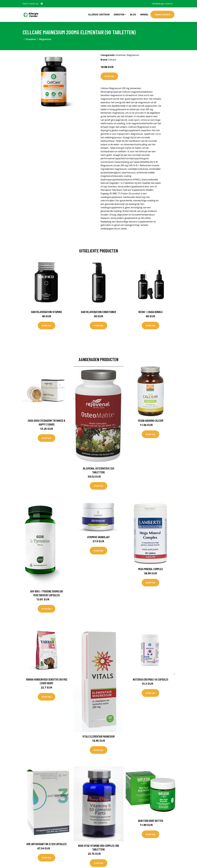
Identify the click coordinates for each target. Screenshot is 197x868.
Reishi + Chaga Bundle (151, 312)
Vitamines (31, 39)
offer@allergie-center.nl (162, 4)
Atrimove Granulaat (99, 537)
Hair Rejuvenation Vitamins (47, 312)
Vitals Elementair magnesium (99, 736)
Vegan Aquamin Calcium (151, 421)
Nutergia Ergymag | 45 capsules (150, 679)
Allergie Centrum (99, 15)
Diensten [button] (119, 15)
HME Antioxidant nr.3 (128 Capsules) (47, 844)
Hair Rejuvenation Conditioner (99, 312)
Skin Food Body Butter (150, 821)
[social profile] (42, 4)
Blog (133, 15)
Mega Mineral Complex (150, 569)
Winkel (144, 15)
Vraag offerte (162, 15)
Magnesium (45, 39)
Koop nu (109, 76)
